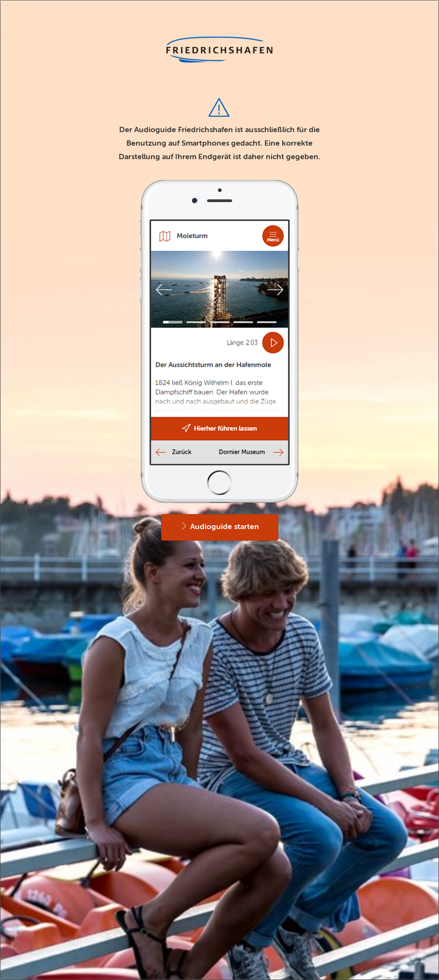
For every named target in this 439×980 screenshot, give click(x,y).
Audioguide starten (220, 526)
